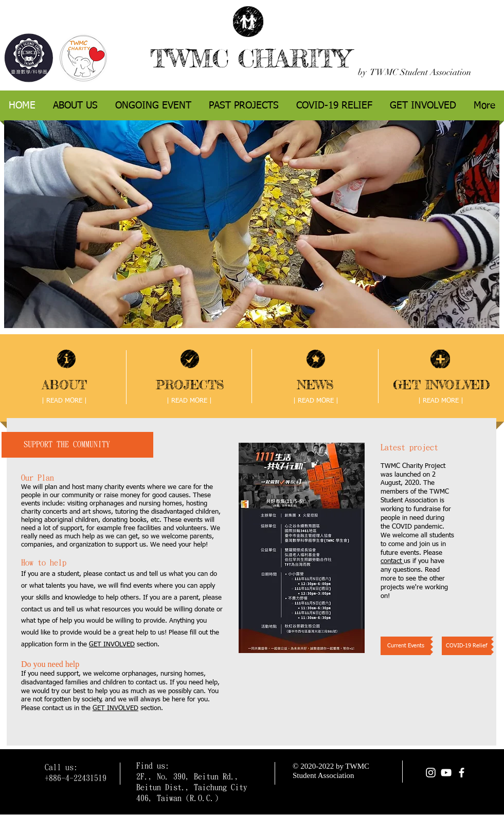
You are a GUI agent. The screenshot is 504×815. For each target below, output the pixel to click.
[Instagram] (431, 773)
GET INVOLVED (112, 645)
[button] (302, 548)
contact (392, 561)
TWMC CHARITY (250, 58)
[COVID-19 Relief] (466, 646)
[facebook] (462, 773)
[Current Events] (406, 646)
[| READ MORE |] (64, 401)
